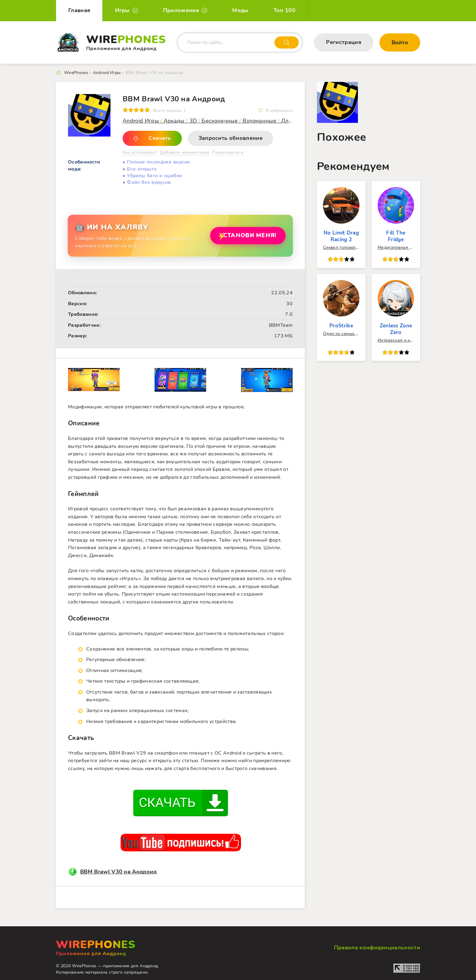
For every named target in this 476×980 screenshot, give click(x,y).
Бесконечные (220, 121)
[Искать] (287, 42)
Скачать (160, 138)
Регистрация (344, 42)
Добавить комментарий (185, 152)
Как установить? (140, 152)
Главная (79, 10)
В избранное (279, 111)
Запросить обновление (231, 138)
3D (194, 121)
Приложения (181, 10)
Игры (122, 10)
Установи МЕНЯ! (245, 235)
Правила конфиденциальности (377, 948)
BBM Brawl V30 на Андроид (119, 872)
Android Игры (141, 121)
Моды (240, 10)
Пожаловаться (228, 152)
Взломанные (260, 121)
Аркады (175, 121)
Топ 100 (284, 10)
